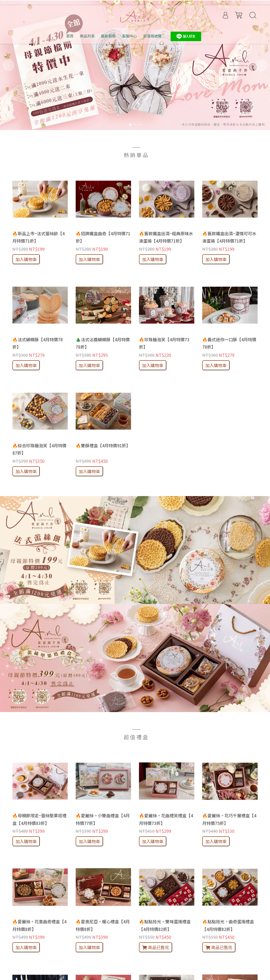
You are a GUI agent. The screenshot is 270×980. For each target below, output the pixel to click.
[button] (9, 65)
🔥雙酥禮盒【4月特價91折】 (103, 445)
